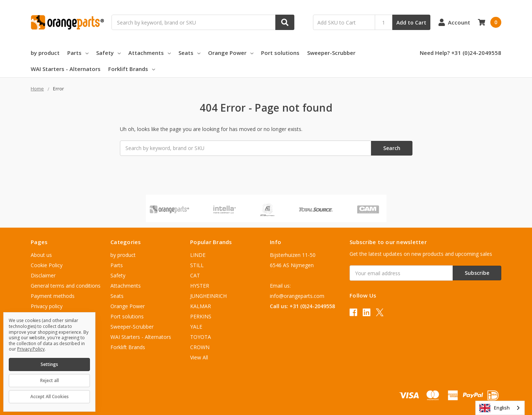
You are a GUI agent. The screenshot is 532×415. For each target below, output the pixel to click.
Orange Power (231, 53)
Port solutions (280, 53)
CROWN (200, 347)
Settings (49, 364)
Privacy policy (47, 306)
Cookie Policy (47, 265)
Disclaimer (43, 275)
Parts (78, 53)
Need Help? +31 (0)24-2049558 (461, 53)
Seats (189, 53)
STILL (197, 265)
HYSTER (200, 286)
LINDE (198, 255)
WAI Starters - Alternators (66, 69)
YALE (196, 327)
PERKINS (201, 316)
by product (45, 53)
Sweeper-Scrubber (331, 53)
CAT (195, 275)
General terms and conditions (66, 286)
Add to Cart (411, 23)
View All (199, 357)
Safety (108, 53)
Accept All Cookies (50, 397)
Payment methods (53, 296)
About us (41, 255)
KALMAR (201, 306)
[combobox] (500, 408)
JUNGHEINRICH (208, 296)
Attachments (150, 53)
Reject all (50, 380)
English (495, 408)
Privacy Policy (31, 349)
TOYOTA (201, 337)
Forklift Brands (132, 69)
